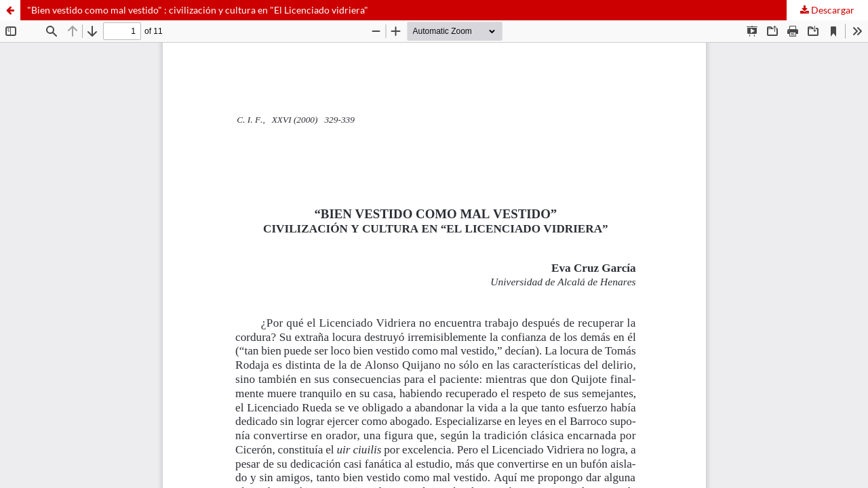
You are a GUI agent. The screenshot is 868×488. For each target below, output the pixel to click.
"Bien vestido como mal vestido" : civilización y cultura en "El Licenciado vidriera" (198, 10)
